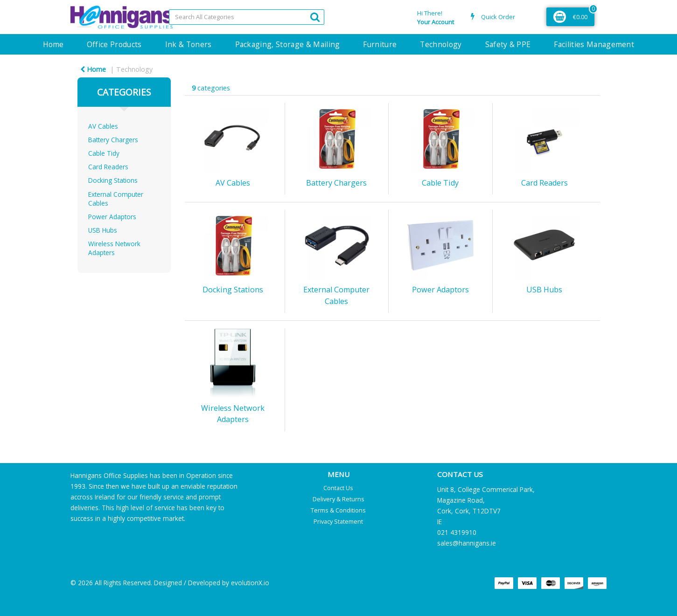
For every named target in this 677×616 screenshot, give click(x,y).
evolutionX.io (250, 583)
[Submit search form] (315, 17)
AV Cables (103, 126)
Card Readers (108, 167)
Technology (441, 44)
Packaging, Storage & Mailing (288, 44)
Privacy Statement (338, 521)
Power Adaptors (112, 217)
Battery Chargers (113, 140)
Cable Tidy (104, 153)
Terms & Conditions (338, 510)
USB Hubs (103, 230)
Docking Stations (113, 180)
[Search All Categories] (247, 17)
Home (53, 44)
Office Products (114, 44)
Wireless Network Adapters (114, 248)
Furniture (380, 44)
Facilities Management (594, 44)
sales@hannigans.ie (467, 543)
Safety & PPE (508, 44)
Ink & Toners (188, 44)
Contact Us (338, 488)
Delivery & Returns (338, 499)
